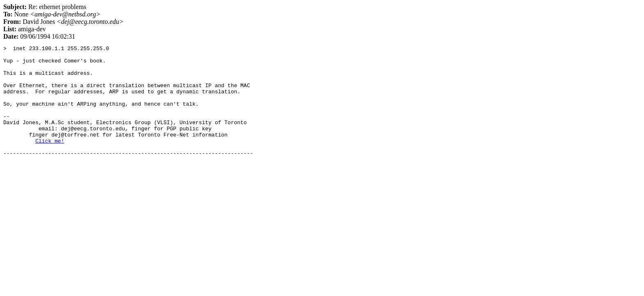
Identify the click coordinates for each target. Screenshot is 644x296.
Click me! (50, 160)
